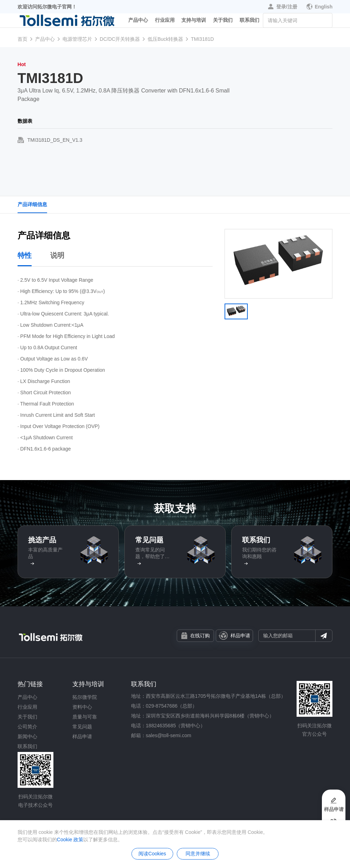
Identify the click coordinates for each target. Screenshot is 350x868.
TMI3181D (202, 39)
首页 (22, 39)
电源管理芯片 (77, 39)
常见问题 (82, 727)
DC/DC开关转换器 (120, 39)
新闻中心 (27, 736)
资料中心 (82, 707)
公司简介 (27, 727)
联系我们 (249, 23)
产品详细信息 (32, 204)
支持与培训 (194, 23)
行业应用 (165, 23)
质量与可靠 (85, 717)
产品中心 (138, 23)
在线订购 (196, 636)
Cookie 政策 (70, 840)
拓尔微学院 (85, 697)
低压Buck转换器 (165, 39)
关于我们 (223, 23)
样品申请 (234, 636)
